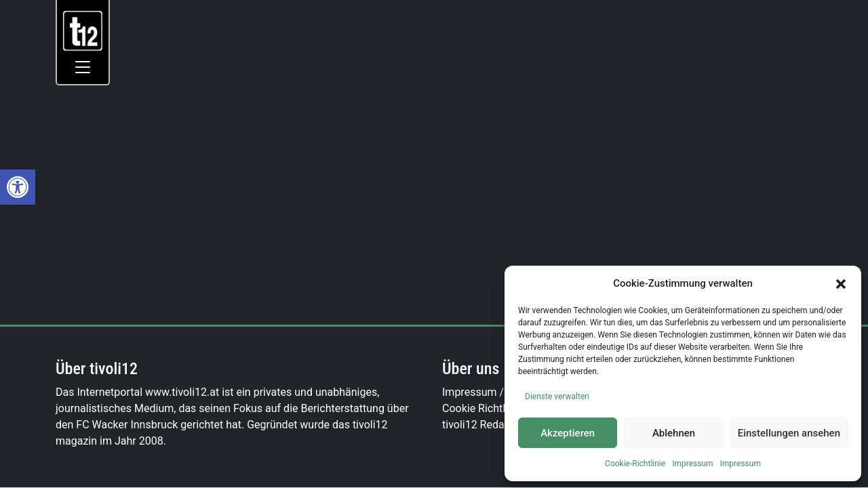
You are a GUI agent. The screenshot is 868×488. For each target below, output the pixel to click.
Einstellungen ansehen (789, 433)
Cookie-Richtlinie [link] (635, 464)
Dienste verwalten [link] (557, 396)
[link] (18, 187)
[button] (841, 283)
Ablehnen (674, 433)
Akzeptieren (568, 433)
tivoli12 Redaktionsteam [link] (500, 425)
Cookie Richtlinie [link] (482, 408)
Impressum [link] (692, 464)
